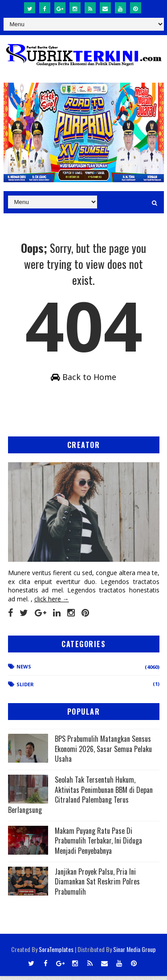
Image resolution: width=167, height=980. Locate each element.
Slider (25, 688)
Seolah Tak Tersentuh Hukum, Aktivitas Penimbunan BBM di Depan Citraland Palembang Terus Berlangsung (80, 798)
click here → (52, 603)
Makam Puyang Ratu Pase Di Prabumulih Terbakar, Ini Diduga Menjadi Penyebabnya (98, 845)
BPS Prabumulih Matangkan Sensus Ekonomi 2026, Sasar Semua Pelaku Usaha (103, 753)
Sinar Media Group (134, 953)
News (24, 670)
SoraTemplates (56, 953)
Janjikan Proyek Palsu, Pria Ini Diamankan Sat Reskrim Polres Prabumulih (97, 886)
